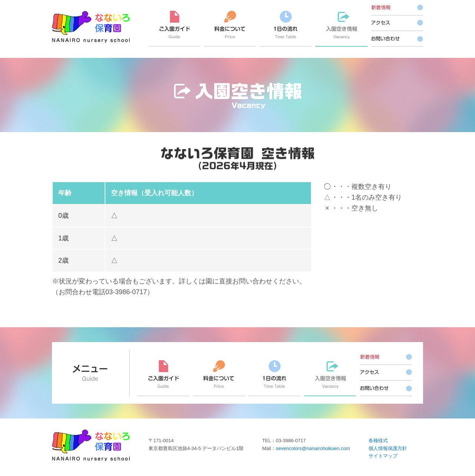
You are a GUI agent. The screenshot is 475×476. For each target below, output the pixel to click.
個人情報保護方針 (388, 448)
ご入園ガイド (174, 29)
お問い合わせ (397, 39)
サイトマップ (383, 456)
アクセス (397, 23)
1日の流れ (286, 29)
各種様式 (378, 441)
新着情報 (397, 8)
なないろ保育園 (91, 27)
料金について (230, 29)
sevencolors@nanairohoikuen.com (313, 448)
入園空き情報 (341, 29)
